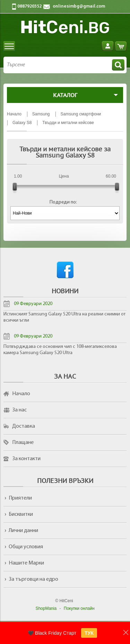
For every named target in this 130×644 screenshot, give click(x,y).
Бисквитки (21, 514)
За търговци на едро (33, 579)
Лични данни (23, 531)
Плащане (23, 443)
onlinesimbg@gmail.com (79, 6)
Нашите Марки (26, 563)
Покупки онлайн (79, 608)
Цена (64, 176)
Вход (108, 46)
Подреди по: (63, 202)
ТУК (89, 633)
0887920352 (29, 6)
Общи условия (26, 547)
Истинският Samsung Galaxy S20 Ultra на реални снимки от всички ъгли (64, 317)
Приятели (20, 498)
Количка (121, 46)
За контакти (26, 459)
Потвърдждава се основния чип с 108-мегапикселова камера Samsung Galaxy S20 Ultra (60, 350)
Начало (21, 394)
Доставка (24, 426)
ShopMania (46, 608)
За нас (19, 410)
